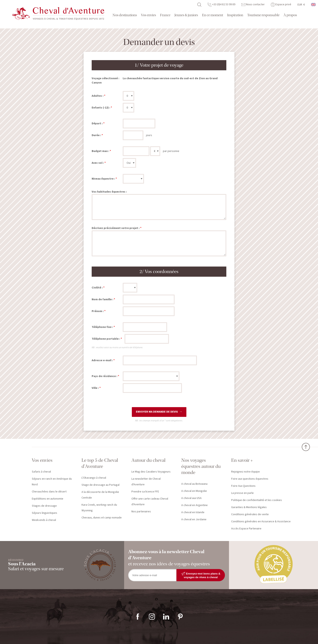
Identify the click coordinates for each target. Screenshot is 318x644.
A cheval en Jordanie (194, 519)
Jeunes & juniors (186, 15)
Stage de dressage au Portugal (100, 485)
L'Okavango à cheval (94, 478)
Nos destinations (125, 15)
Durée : (96, 135)
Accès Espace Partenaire (246, 529)
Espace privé (281, 4)
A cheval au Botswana (194, 484)
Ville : (95, 388)
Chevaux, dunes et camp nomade (102, 518)
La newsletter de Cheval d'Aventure (146, 482)
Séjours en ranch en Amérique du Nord (52, 482)
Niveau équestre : (103, 179)
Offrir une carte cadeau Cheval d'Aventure (150, 502)
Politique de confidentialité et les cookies (257, 500)
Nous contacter (253, 4)
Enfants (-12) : (101, 108)
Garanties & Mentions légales (249, 507)
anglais (314, 5)
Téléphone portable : (106, 339)
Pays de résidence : (104, 376)
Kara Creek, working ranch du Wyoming (99, 508)
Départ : (97, 124)
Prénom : (98, 311)
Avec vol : (98, 163)
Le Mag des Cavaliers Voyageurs (151, 472)
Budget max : (100, 151)
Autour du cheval (148, 460)
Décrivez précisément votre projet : (116, 228)
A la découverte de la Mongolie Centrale (100, 495)
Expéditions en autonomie (48, 499)
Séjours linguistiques (45, 513)
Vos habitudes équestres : (109, 192)
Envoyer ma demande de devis (157, 412)
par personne (171, 151)
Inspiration (235, 15)
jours (149, 135)
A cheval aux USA (191, 498)
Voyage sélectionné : (105, 78)
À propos (290, 15)
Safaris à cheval (41, 472)
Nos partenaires (141, 512)
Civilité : (97, 288)
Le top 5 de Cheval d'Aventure (100, 463)
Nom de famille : (102, 299)
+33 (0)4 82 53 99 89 (221, 4)
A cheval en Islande (193, 512)
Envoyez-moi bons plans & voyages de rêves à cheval (201, 575)
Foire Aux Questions (243, 486)
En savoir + (242, 460)
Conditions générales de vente (250, 514)
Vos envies (148, 15)
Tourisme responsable (263, 15)
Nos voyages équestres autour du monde (201, 466)
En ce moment (213, 15)
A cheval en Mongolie (194, 491)
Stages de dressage (44, 506)
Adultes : (98, 96)
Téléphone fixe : (102, 327)
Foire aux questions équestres (250, 479)
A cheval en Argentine (194, 505)
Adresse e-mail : (102, 360)
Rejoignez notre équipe (245, 472)
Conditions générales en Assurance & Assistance (261, 521)
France (165, 15)
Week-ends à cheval (44, 520)
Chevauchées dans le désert (49, 492)
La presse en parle (242, 493)
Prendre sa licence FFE (145, 492)
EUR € (301, 5)
